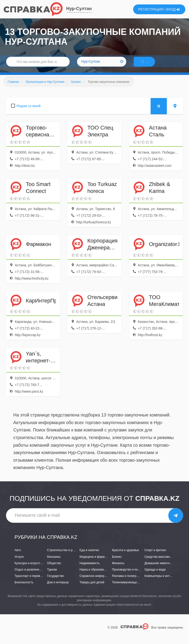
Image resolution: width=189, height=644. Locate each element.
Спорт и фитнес (155, 556)
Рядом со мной (29, 111)
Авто (18, 556)
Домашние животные (159, 568)
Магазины (54, 562)
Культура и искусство (29, 568)
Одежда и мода (155, 575)
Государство (55, 581)
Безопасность (24, 587)
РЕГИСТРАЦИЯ (151, 9)
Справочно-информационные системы (106, 581)
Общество (54, 568)
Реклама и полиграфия (128, 581)
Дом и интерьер (58, 587)
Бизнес (117, 562)
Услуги (19, 562)
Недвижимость (90, 568)
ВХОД (173, 9)
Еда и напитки (89, 556)
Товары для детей (92, 587)
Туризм (52, 575)
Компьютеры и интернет (161, 581)
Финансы (118, 568)
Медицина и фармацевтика (98, 562)
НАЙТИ (150, 65)
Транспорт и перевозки (30, 581)
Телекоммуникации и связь (131, 587)
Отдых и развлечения (29, 575)
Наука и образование (94, 575)
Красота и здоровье (126, 556)
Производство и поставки (129, 575)
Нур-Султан (79, 9)
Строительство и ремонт (64, 556)
